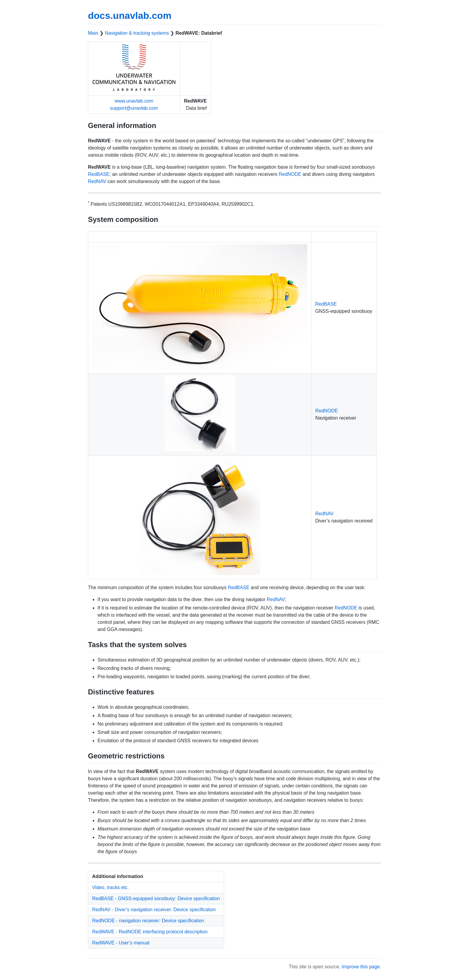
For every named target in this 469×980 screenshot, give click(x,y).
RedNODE (290, 174)
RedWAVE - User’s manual (121, 943)
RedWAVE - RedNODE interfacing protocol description (150, 932)
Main (93, 33)
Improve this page (361, 967)
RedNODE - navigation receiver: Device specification (148, 921)
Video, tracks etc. (110, 887)
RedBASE (99, 174)
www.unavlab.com (134, 101)
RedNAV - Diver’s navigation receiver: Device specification (154, 910)
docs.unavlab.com (130, 16)
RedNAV (97, 181)
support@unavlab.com (134, 108)
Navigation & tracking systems (137, 33)
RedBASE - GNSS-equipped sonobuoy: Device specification (156, 899)
